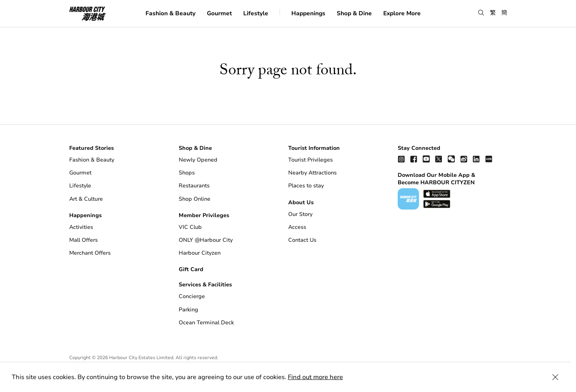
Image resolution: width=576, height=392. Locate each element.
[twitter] (439, 159)
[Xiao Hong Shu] (489, 159)
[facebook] (414, 159)
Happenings (308, 13)
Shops (187, 173)
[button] (481, 13)
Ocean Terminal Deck (206, 323)
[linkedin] (476, 159)
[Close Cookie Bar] (560, 377)
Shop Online (195, 199)
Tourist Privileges (310, 160)
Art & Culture (86, 199)
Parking (188, 310)
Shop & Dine (354, 13)
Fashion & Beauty (170, 13)
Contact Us (302, 240)
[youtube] (426, 159)
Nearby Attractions (312, 173)
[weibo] (464, 159)
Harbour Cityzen (200, 253)
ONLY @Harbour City (206, 240)
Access (297, 227)
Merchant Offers (90, 253)
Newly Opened (198, 160)
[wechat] (451, 159)
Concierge (192, 296)
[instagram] (401, 159)
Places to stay (306, 186)
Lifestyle (256, 13)
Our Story (300, 214)
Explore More (402, 13)
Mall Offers (83, 240)
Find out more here (315, 377)
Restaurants (194, 186)
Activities (81, 227)
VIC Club (190, 227)
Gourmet (219, 13)
